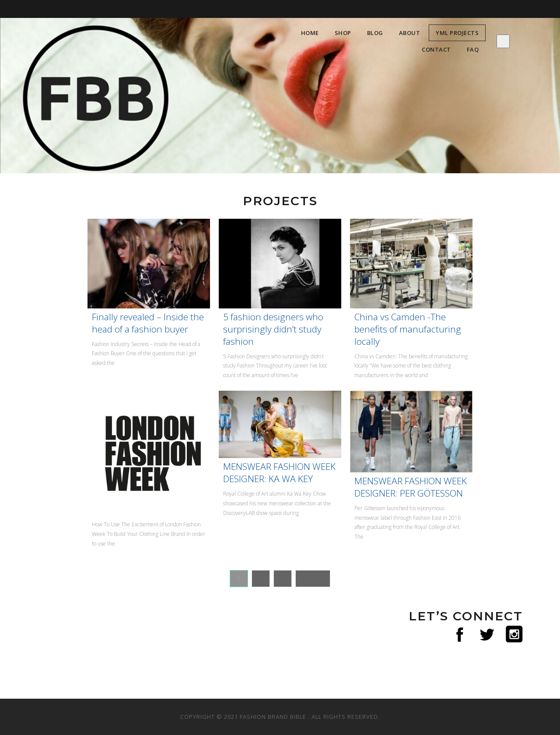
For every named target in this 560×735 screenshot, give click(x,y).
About (410, 33)
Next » (313, 579)
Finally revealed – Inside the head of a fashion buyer (148, 323)
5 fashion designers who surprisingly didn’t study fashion (273, 329)
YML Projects (457, 33)
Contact (436, 49)
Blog (375, 33)
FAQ (473, 49)
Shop (343, 33)
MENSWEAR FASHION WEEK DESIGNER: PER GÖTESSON (411, 487)
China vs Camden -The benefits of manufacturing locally (408, 329)
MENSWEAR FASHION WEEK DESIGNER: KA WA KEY (279, 472)
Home (310, 33)
